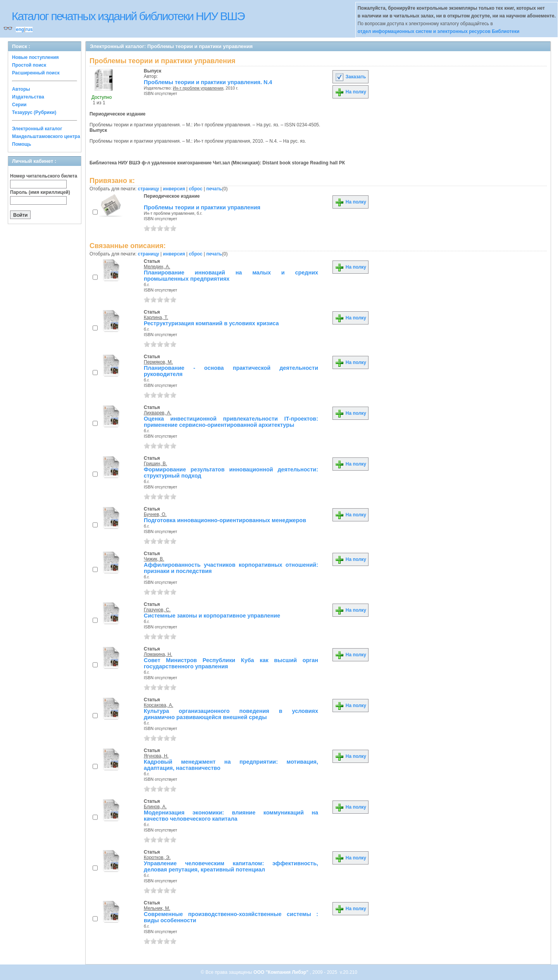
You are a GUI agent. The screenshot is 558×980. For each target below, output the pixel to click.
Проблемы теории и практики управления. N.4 (208, 82)
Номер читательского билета (44, 176)
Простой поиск (29, 65)
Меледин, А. (157, 267)
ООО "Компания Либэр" (282, 972)
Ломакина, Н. (158, 654)
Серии (19, 105)
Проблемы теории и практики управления (202, 207)
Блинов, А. (155, 807)
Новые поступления (35, 57)
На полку (350, 92)
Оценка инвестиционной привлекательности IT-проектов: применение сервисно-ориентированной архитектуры (231, 422)
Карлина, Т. (156, 317)
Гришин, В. (155, 464)
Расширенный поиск (36, 73)
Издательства (28, 97)
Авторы (21, 89)
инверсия (174, 189)
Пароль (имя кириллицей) (40, 192)
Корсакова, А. (158, 705)
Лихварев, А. (158, 413)
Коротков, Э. (157, 857)
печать (214, 189)
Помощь (22, 144)
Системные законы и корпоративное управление (212, 616)
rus (29, 29)
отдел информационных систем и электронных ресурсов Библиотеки (439, 31)
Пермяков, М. (158, 362)
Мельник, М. (157, 908)
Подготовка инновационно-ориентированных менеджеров (225, 520)
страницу (149, 189)
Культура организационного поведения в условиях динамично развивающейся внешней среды (231, 714)
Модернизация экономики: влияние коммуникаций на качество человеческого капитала (231, 816)
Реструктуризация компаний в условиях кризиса (211, 323)
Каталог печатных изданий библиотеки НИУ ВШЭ (128, 16)
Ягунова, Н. (156, 756)
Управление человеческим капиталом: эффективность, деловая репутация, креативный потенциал (231, 866)
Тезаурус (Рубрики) (34, 112)
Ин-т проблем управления (198, 88)
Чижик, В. (154, 559)
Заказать (350, 77)
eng (20, 29)
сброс (195, 189)
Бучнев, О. (155, 514)
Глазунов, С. (157, 610)
